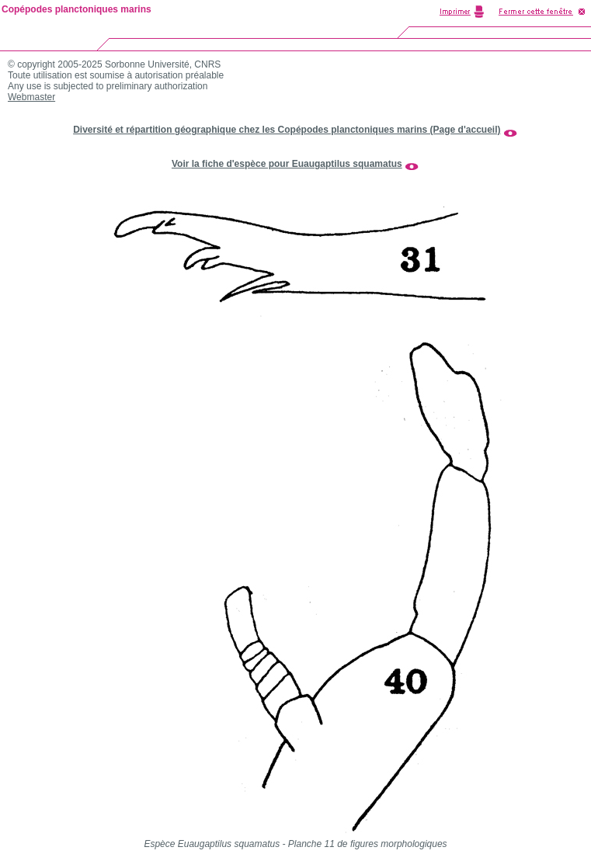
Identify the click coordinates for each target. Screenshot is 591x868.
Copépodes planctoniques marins (76, 9)
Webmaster (31, 97)
